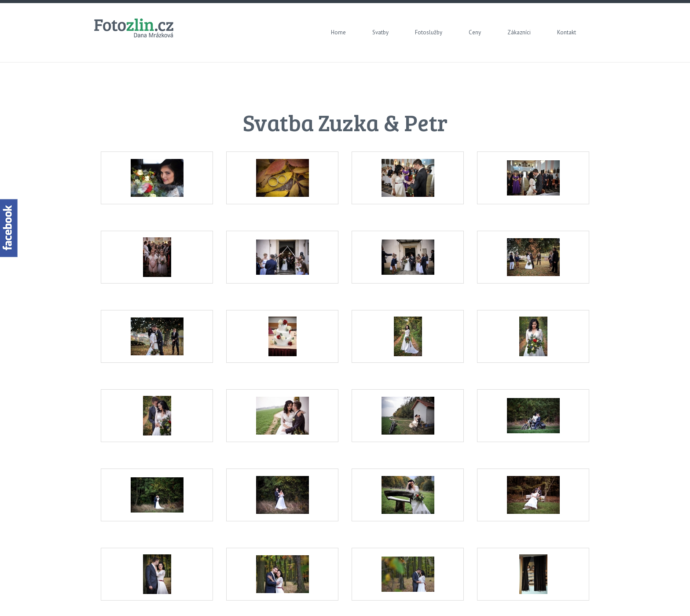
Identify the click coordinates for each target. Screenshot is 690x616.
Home (338, 32)
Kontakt (567, 32)
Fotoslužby (429, 32)
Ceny (475, 32)
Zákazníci (519, 32)
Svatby (380, 32)
